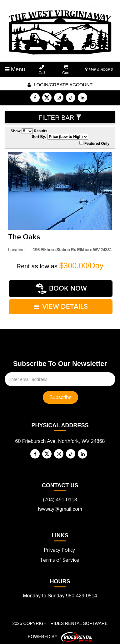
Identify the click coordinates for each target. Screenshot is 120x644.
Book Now (62, 288)
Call (42, 70)
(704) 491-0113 (60, 497)
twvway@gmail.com (60, 507)
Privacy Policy (59, 547)
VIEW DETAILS (61, 305)
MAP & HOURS (99, 69)
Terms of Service (59, 557)
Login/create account (60, 85)
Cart (66, 70)
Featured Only (94, 143)
